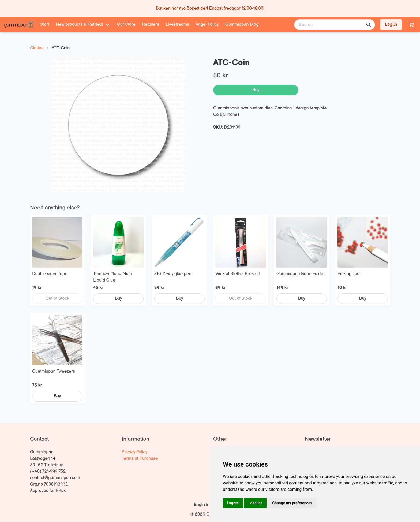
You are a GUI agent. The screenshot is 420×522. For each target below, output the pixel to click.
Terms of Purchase (140, 459)
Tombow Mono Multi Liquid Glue (112, 277)
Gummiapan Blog (242, 25)
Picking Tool (349, 274)
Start (45, 25)
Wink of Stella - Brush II (238, 274)
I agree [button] (233, 503)
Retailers (151, 25)
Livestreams (177, 25)
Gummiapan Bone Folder (301, 274)
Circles (37, 48)
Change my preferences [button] (292, 503)
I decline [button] (255, 503)
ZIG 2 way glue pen (173, 274)
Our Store (126, 25)
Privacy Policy (134, 452)
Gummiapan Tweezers (54, 371)
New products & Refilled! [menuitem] (79, 25)
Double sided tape (50, 274)
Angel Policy (207, 25)
